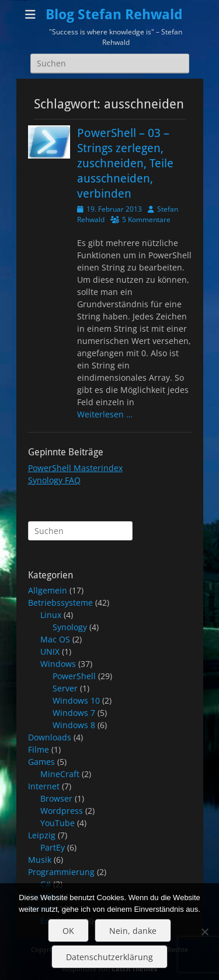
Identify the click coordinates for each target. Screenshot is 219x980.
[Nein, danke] (204, 932)
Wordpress (62, 811)
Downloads (50, 737)
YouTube (58, 823)
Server (65, 688)
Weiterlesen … (105, 414)
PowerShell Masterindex (75, 468)
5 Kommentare (146, 219)
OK (68, 931)
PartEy (53, 847)
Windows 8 (74, 725)
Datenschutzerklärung (109, 957)
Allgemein (48, 590)
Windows (58, 664)
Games (41, 762)
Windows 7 (74, 713)
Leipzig (42, 835)
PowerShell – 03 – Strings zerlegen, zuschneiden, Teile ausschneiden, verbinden (125, 163)
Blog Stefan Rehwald (114, 15)
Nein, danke (133, 931)
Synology (70, 627)
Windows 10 (76, 700)
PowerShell (74, 676)
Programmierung (61, 872)
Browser (56, 798)
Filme (39, 749)
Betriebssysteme (60, 603)
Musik (40, 860)
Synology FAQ (54, 480)
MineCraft (60, 774)
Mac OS (55, 639)
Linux (51, 615)
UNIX (50, 651)
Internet (44, 786)
